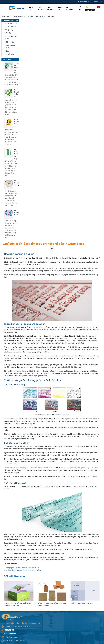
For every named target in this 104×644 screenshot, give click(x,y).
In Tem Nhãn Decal (11, 23)
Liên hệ (80, 9)
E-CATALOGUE (71, 9)
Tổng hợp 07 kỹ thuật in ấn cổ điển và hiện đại (22, 568)
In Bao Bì (8, 51)
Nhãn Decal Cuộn (16, 122)
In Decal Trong (17, 183)
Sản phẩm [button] (50, 9)
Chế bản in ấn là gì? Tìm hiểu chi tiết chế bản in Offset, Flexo (33, 16)
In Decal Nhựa (16, 213)
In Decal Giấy (16, 92)
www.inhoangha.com (12, 637)
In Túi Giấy (8, 33)
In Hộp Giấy (9, 30)
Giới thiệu (40, 9)
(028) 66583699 (10, 633)
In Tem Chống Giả (11, 27)
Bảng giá (60, 9)
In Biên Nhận (9, 42)
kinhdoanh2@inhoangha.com (15, 640)
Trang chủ (32, 9)
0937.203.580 (90, 8)
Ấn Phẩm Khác (10, 54)
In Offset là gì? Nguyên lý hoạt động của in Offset (23, 570)
